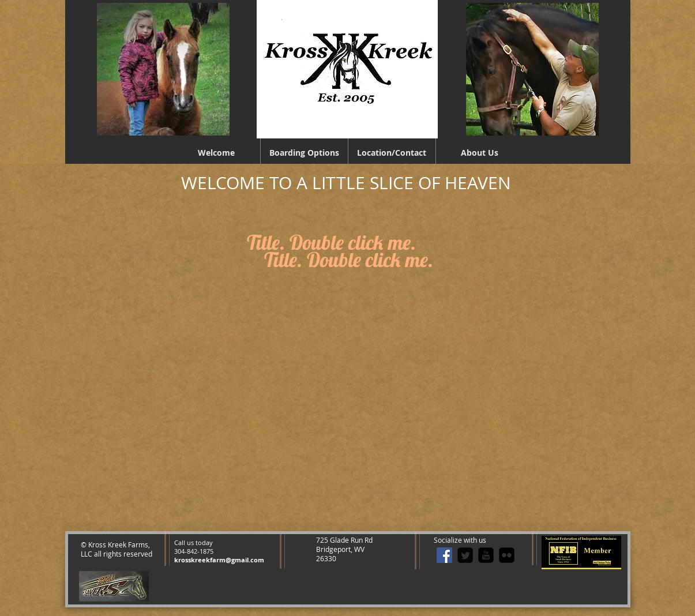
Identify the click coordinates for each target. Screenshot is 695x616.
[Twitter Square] (465, 555)
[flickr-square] (507, 555)
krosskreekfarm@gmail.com (219, 560)
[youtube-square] (486, 555)
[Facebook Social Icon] (444, 555)
